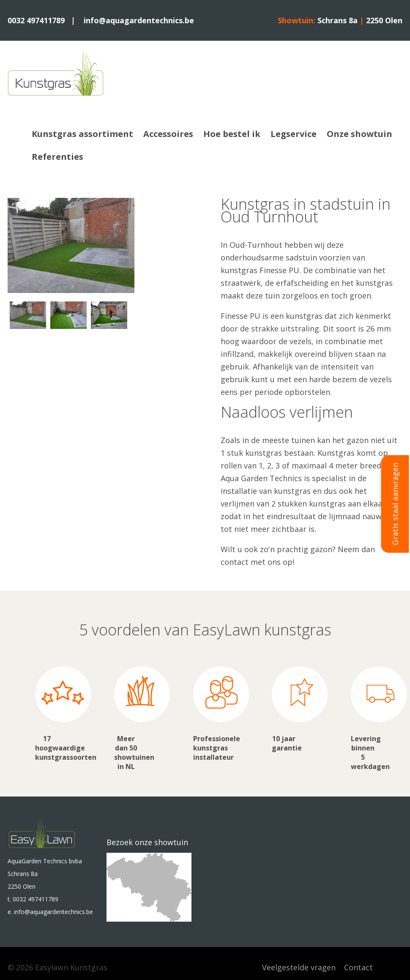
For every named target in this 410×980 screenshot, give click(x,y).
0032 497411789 (36, 20)
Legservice (294, 134)
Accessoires (168, 134)
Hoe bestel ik (232, 134)
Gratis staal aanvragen (395, 504)
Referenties (57, 157)
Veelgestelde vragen (299, 967)
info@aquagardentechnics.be (139, 20)
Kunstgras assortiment (82, 134)
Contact (358, 967)
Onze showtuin (359, 134)
